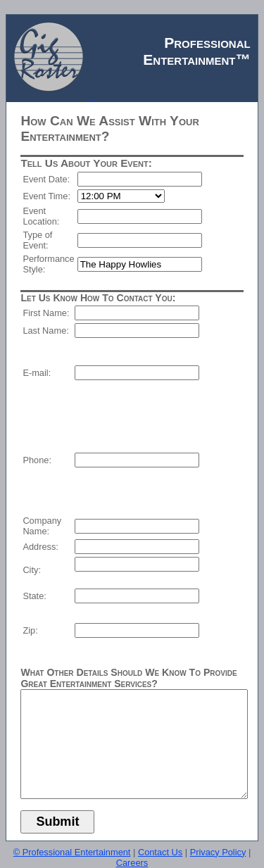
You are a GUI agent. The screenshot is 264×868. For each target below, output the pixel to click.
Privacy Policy (218, 852)
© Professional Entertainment (72, 852)
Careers (132, 863)
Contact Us (160, 852)
